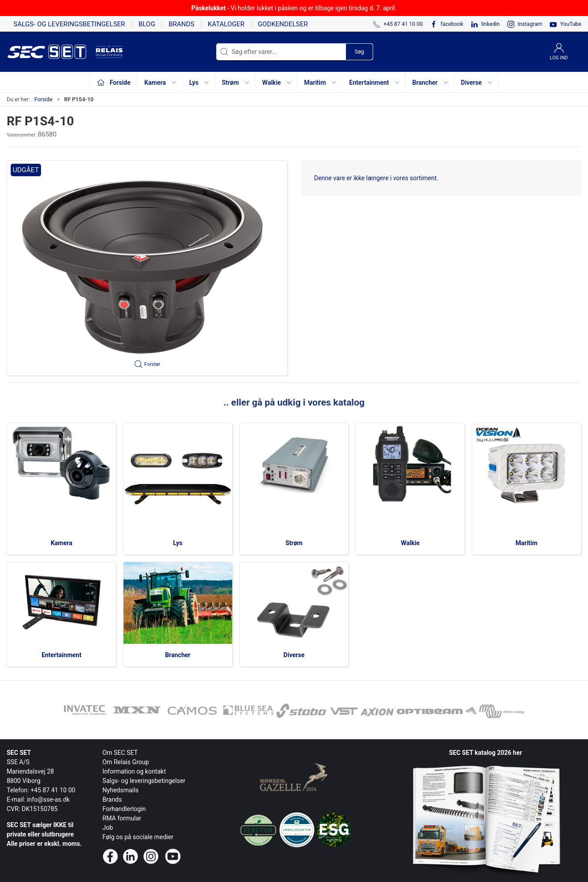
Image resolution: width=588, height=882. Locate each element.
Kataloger (226, 24)
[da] (51, 52)
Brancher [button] (431, 83)
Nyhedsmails (121, 790)
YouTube (571, 24)
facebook (452, 24)
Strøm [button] (236, 83)
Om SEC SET (120, 753)
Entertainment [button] (374, 83)
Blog (147, 24)
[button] (147, 268)
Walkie (410, 543)
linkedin (490, 24)
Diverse (294, 655)
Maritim (527, 543)
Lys (178, 543)
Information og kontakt (134, 771)
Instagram (530, 24)
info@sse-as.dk (48, 799)
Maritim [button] (321, 83)
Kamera (62, 543)
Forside (43, 99)
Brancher (178, 655)
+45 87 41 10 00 (53, 790)
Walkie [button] (277, 83)
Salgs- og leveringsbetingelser (69, 24)
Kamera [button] (161, 83)
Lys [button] (199, 83)
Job (108, 828)
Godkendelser (283, 24)
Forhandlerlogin (124, 809)
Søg (359, 52)
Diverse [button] (477, 83)
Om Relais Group (126, 762)
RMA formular (122, 818)
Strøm (294, 543)
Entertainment (62, 655)
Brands (181, 24)
